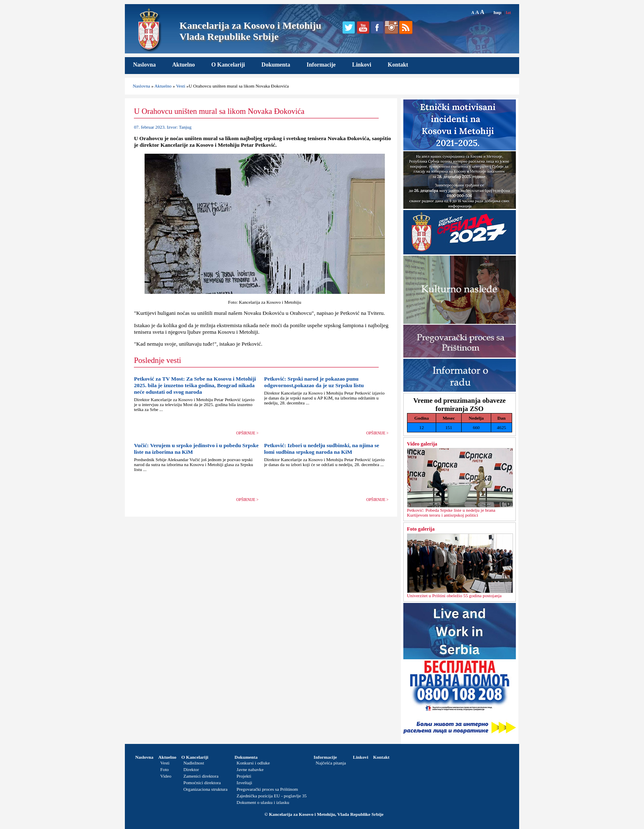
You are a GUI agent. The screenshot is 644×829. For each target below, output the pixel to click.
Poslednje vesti (158, 360)
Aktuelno (183, 65)
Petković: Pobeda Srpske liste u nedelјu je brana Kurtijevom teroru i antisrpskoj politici (451, 513)
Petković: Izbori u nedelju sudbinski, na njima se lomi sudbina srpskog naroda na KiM (322, 449)
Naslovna (144, 65)
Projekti (244, 776)
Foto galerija (421, 529)
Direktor (191, 769)
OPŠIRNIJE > (247, 433)
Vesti (181, 86)
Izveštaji (244, 783)
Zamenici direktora (201, 776)
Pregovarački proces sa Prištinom (267, 789)
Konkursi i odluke (253, 763)
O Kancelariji (228, 65)
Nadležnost (193, 763)
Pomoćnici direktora (202, 783)
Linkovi (362, 65)
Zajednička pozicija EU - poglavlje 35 (272, 796)
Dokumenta (276, 65)
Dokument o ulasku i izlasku (263, 802)
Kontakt (398, 65)
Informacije (321, 65)
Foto (164, 769)
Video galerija (422, 444)
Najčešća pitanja (331, 763)
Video (166, 776)
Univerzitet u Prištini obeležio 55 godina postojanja (454, 596)
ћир (498, 12)
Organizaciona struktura (205, 789)
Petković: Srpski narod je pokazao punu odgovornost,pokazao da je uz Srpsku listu (314, 382)
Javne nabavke (250, 769)
